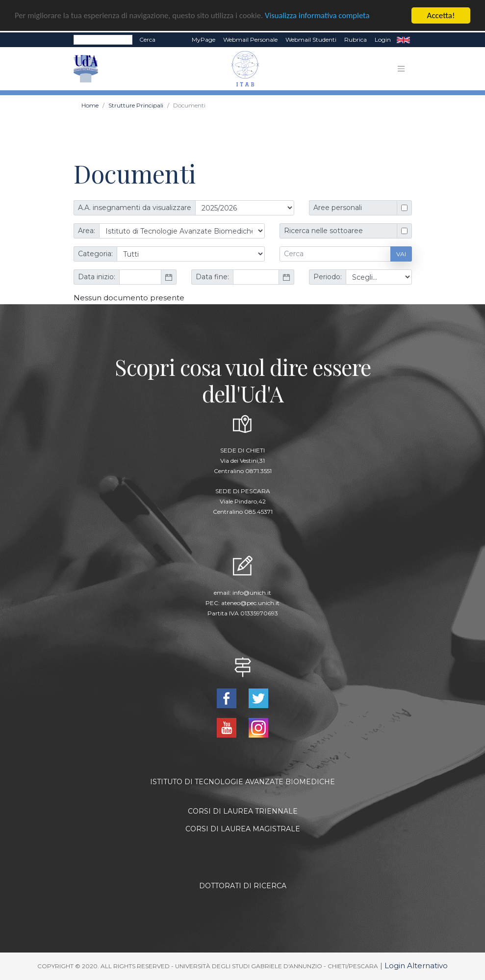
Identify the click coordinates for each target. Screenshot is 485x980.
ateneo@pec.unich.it (250, 602)
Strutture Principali (136, 105)
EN (403, 40)
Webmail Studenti (311, 40)
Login (383, 40)
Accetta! (441, 15)
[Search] (103, 40)
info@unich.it (252, 592)
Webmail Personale (250, 40)
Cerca (147, 40)
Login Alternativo (416, 966)
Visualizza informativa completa (323, 15)
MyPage (204, 40)
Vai (401, 253)
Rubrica (356, 40)
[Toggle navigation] (401, 69)
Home (90, 105)
